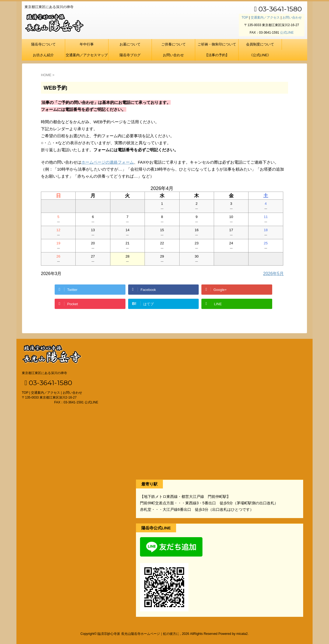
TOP (245, 17)
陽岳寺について (43, 44)
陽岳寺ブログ (130, 55)
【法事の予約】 (217, 55)
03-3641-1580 (278, 9)
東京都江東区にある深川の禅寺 (44, 373)
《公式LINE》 (260, 55)
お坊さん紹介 (43, 55)
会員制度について (260, 44)
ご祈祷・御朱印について (217, 44)
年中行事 (87, 44)
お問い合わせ (292, 17)
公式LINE (287, 33)
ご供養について (174, 44)
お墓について (130, 44)
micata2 (242, 634)
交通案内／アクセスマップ (87, 55)
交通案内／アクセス (265, 17)
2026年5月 (274, 274)
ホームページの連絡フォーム (108, 162)
